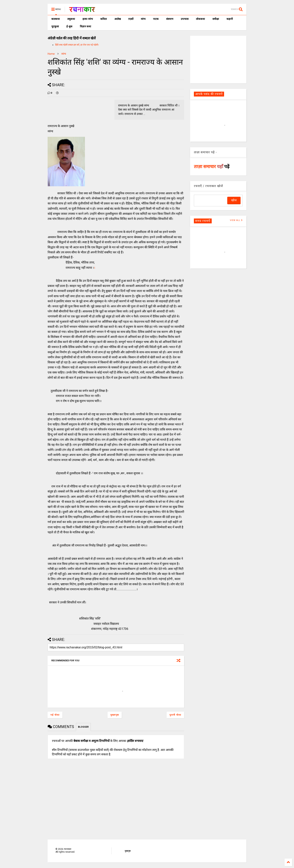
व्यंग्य (143, 19)
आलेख (118, 19)
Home (51, 54)
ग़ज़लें (131, 19)
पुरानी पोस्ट (175, 715)
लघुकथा (71, 19)
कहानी (230, 19)
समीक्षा (216, 19)
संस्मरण (170, 19)
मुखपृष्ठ (128, 851)
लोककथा (200, 19)
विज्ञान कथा (85, 26)
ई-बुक (69, 26)
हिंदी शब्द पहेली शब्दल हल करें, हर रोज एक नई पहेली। (77, 45)
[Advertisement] (218, 59)
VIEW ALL (236, 220)
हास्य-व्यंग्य (88, 19)
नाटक (156, 19)
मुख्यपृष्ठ (115, 715)
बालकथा (56, 19)
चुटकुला (55, 26)
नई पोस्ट (55, 715)
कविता (104, 19)
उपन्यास (185, 19)
